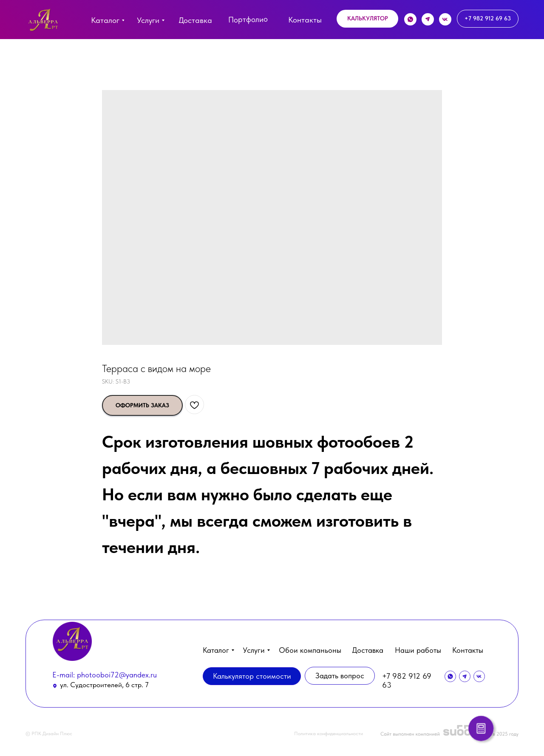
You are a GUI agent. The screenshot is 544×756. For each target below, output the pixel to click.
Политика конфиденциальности (329, 733)
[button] (367, 19)
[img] (43, 22)
